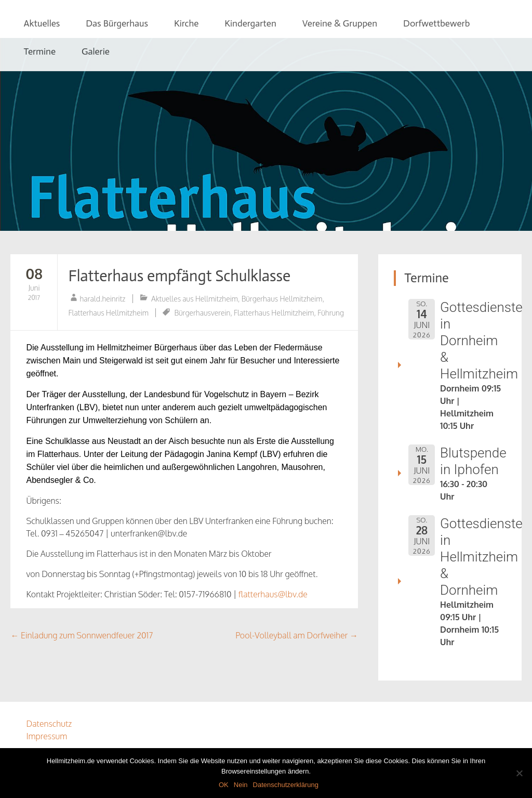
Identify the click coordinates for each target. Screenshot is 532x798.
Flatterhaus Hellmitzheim (108, 313)
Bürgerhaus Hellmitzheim (282, 299)
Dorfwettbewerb (436, 23)
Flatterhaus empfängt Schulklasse (179, 276)
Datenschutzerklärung (286, 785)
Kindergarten (250, 23)
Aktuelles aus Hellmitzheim (195, 299)
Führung (331, 313)
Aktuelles (42, 23)
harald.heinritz (102, 299)
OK (224, 785)
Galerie (96, 51)
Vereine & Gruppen (340, 23)
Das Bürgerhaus (117, 23)
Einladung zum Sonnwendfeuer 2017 (82, 635)
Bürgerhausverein (202, 313)
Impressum (46, 736)
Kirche (186, 23)
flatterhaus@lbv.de (274, 594)
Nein (241, 785)
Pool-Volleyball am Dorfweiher (297, 635)
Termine (39, 51)
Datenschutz (49, 724)
